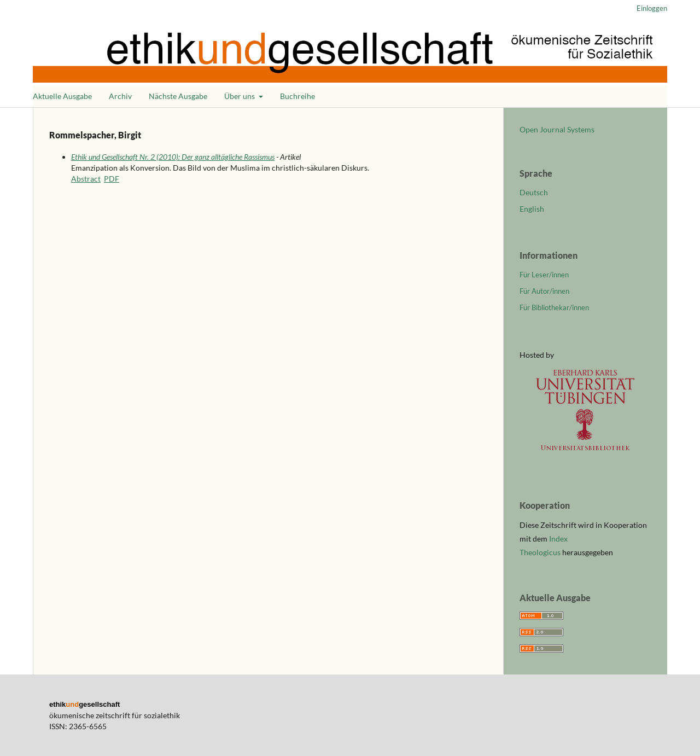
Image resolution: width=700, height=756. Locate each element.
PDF (112, 179)
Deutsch (534, 192)
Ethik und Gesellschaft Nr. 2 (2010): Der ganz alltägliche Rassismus (173, 157)
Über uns (240, 96)
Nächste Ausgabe (178, 96)
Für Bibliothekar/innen (554, 307)
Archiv (120, 96)
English (532, 209)
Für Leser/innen (544, 275)
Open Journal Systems (557, 129)
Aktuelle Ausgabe (62, 96)
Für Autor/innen (544, 291)
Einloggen (652, 8)
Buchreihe (297, 96)
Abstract (86, 179)
